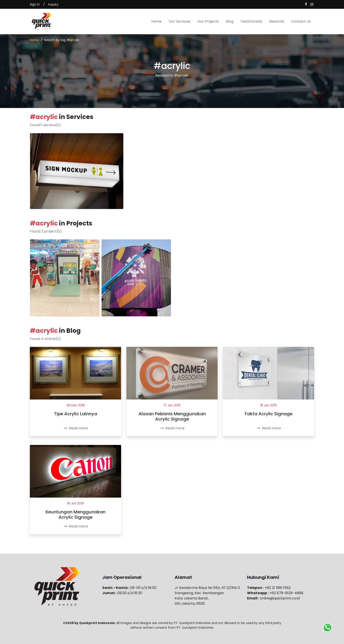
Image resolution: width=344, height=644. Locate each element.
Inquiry (53, 4)
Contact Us (301, 21)
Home (157, 21)
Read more (75, 428)
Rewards (277, 21)
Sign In (35, 4)
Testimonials (251, 21)
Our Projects (208, 21)
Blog (230, 21)
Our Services (180, 21)
